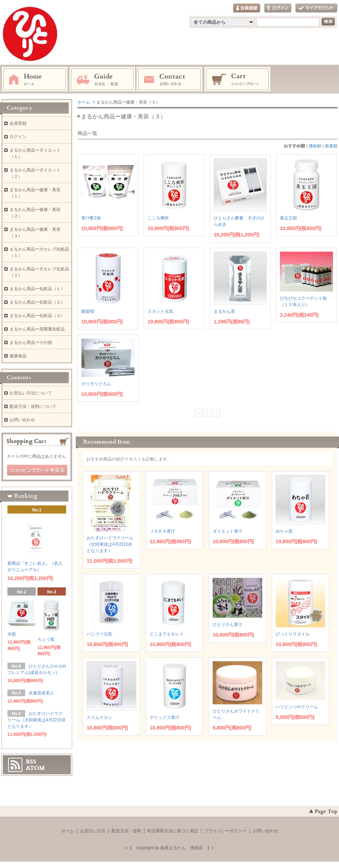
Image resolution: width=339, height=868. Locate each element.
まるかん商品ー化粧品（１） (37, 289)
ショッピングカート (238, 80)
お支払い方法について (31, 393)
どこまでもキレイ (167, 634)
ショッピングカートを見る (37, 470)
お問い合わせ (170, 80)
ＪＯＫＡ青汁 (162, 531)
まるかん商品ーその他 (31, 342)
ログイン (278, 8)
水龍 (12, 634)
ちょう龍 (46, 639)
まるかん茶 (224, 311)
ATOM (35, 768)
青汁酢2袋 (91, 218)
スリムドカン (99, 717)
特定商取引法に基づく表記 (173, 831)
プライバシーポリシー (225, 831)
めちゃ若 (284, 531)
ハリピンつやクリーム (297, 707)
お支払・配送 (102, 80)
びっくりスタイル (293, 634)
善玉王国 (288, 218)
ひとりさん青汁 (228, 624)
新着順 (331, 146)
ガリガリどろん (96, 384)
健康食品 (18, 356)
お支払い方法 (93, 831)
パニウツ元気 (99, 634)
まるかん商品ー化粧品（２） (37, 302)
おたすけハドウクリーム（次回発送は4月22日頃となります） (110, 544)
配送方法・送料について (33, 406)
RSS (31, 762)
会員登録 (247, 8)
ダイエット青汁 (228, 531)
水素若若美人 (44, 693)
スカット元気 (160, 311)
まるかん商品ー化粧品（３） (37, 316)
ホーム (35, 80)
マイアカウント (316, 8)
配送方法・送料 (126, 831)
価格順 (315, 146)
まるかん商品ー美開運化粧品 (37, 329)
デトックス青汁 (165, 717)
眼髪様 (88, 311)
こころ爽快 (158, 218)
